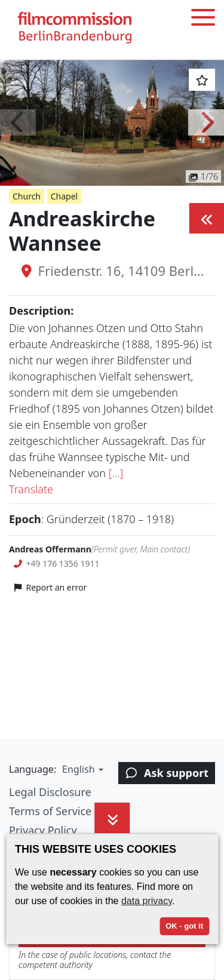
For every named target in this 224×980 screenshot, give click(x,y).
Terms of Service (50, 811)
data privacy (147, 901)
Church (27, 196)
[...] (116, 473)
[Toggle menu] (203, 19)
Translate (31, 489)
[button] (18, 122)
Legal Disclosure (50, 792)
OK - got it (184, 926)
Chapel (64, 196)
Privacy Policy (43, 830)
